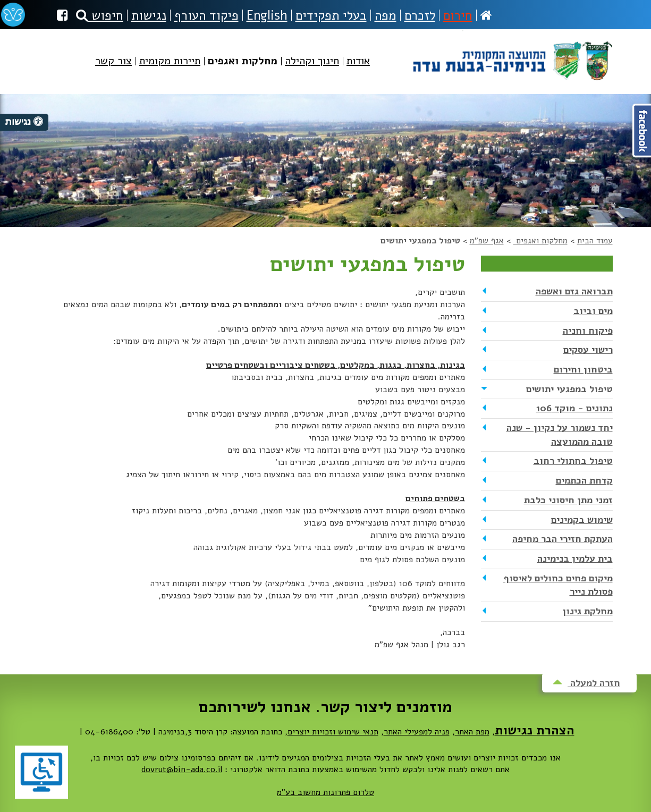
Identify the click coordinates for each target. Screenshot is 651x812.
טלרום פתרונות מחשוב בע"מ (325, 792)
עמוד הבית (595, 241)
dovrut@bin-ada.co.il (182, 769)
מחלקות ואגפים (540, 241)
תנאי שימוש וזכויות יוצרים (333, 732)
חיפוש (100, 15)
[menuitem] (358, 70)
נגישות (149, 15)
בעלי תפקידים (331, 15)
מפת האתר (472, 732)
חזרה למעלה (586, 683)
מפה (386, 15)
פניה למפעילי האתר (417, 732)
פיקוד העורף (206, 15)
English (267, 15)
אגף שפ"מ (487, 241)
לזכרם (420, 15)
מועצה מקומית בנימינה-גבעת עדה (512, 57)
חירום (458, 15)
